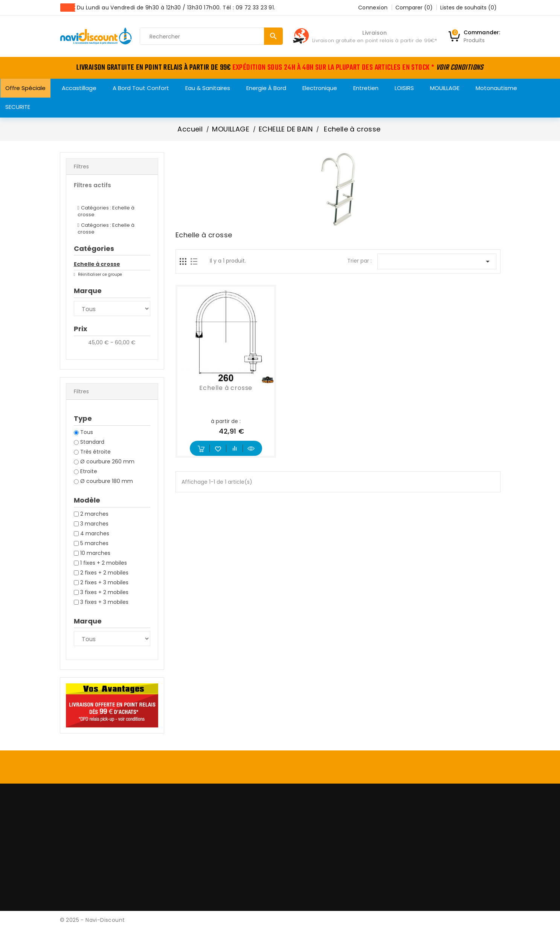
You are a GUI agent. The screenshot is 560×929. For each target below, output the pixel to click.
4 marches (95, 533)
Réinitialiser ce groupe (99, 274)
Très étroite (95, 452)
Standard (92, 442)
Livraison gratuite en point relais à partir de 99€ (373, 40)
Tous (87, 432)
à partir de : (226, 421)
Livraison (375, 33)
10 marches (95, 553)
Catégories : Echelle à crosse (106, 211)
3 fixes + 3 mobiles (104, 602)
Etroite (89, 471)
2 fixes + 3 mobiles (104, 582)
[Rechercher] (211, 37)
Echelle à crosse (97, 264)
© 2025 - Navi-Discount (92, 920)
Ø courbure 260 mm (107, 461)
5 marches (94, 543)
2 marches (94, 514)
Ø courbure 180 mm (107, 481)
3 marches (94, 524)
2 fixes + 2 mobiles (104, 573)
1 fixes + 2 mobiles (104, 563)
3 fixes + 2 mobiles (104, 592)
